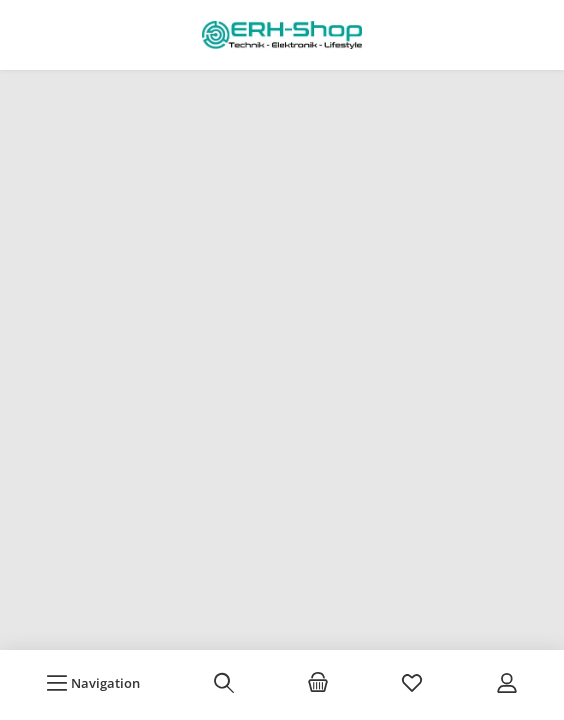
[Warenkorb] (318, 683)
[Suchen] (224, 683)
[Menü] (93, 683)
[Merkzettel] (412, 683)
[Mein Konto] (507, 683)
